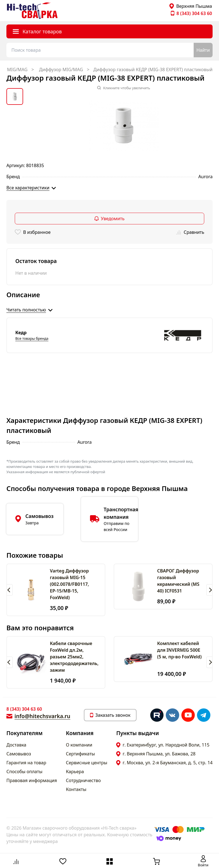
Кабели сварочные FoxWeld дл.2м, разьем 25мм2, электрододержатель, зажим (74, 657)
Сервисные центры (87, 763)
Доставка (16, 745)
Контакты (76, 789)
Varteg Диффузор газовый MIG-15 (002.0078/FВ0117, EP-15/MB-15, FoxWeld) (69, 584)
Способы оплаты (24, 772)
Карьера (75, 772)
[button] (10, 590)
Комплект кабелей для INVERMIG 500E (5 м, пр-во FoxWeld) (179, 650)
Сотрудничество (83, 780)
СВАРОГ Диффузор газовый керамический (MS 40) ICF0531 (178, 581)
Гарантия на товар (26, 763)
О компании (79, 745)
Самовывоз (19, 754)
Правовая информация (32, 780)
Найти (203, 50)
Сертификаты (81, 754)
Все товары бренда (32, 338)
